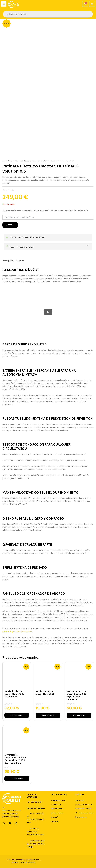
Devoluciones (81, 817)
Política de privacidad (84, 804)
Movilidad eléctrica (14, 161)
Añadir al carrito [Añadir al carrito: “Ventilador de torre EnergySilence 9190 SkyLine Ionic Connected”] (79, 715)
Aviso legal (80, 800)
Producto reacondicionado (19, 247)
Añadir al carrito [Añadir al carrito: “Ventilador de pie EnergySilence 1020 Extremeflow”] (17, 715)
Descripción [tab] (8, 261)
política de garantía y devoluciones (17, 632)
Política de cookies (83, 809)
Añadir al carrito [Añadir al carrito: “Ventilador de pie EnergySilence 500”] (48, 715)
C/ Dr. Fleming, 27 (37, 841)
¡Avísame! (10, 225)
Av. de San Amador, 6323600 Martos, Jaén (35, 832)
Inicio (4, 161)
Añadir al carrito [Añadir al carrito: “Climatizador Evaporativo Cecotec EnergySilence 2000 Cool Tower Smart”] (17, 779)
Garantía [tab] (20, 261)
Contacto (55, 821)
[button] (48, 247)
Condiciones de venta (84, 813)
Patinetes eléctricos (30, 161)
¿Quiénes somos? (58, 800)
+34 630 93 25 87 (35, 802)
